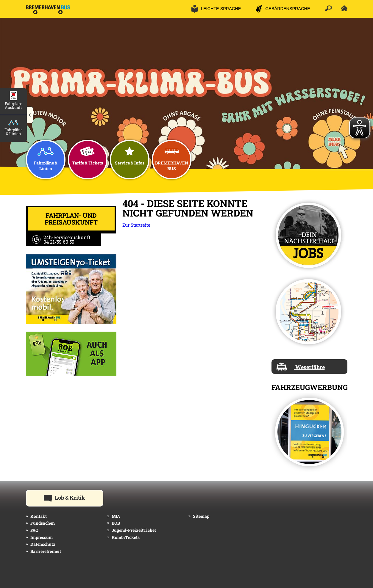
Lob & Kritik (74, 497)
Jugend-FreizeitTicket (134, 530)
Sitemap (201, 516)
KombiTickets (126, 537)
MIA (116, 516)
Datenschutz (43, 544)
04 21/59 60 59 (59, 242)
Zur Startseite (136, 225)
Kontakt (39, 516)
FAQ (34, 530)
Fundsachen (43, 523)
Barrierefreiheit (46, 551)
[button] (30, 115)
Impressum (42, 537)
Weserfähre (301, 366)
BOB (116, 523)
